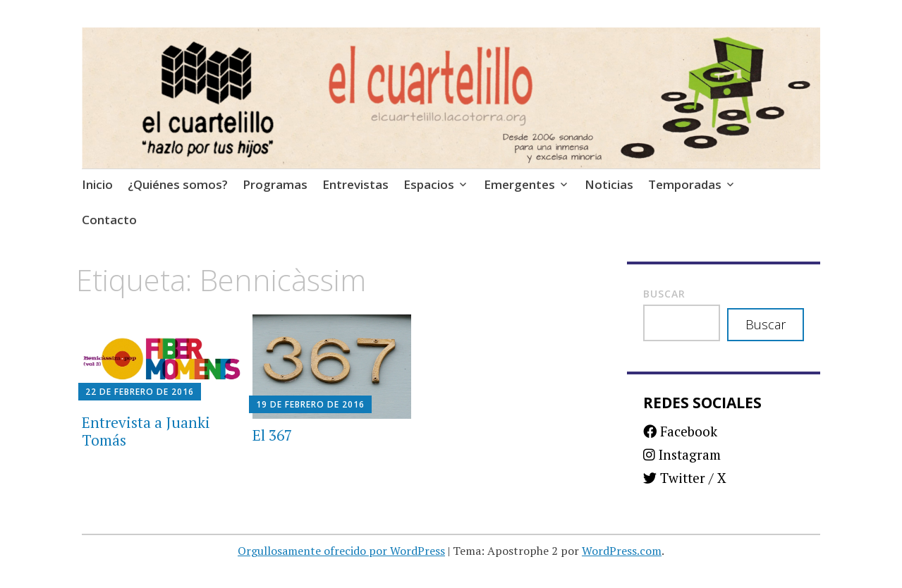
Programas (275, 184)
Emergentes (519, 184)
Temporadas (685, 184)
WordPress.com (622, 551)
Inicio (97, 184)
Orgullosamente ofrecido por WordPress (341, 551)
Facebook (680, 431)
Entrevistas (355, 184)
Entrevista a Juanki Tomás (146, 431)
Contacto (109, 220)
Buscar (664, 294)
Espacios (429, 184)
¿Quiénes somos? (178, 184)
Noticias (609, 184)
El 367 (272, 435)
